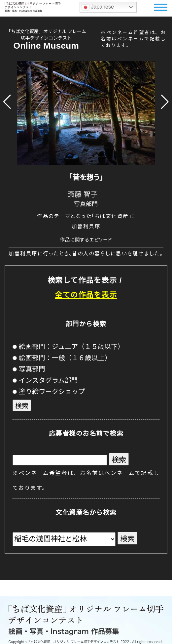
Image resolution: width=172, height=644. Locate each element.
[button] (7, 102)
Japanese (98, 7)
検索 (22, 406)
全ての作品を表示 (86, 295)
